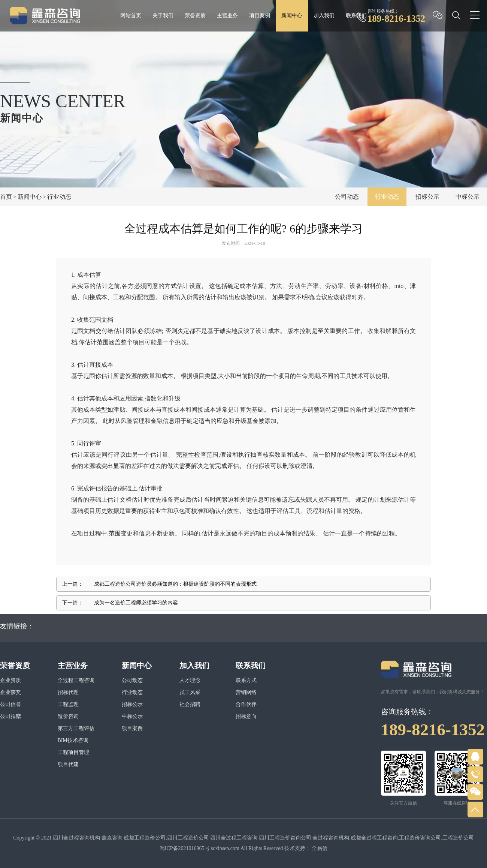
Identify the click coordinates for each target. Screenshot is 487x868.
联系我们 (356, 16)
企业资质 (10, 680)
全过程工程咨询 (76, 680)
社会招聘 (190, 704)
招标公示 (427, 197)
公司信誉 (10, 704)
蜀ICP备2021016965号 (185, 848)
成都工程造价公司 (145, 838)
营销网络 (246, 692)
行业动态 (59, 197)
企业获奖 (10, 692)
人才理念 (190, 680)
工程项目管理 (73, 752)
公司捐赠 (10, 716)
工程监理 (68, 704)
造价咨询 (68, 716)
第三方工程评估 (76, 728)
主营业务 (227, 16)
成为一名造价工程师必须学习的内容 (136, 603)
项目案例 (260, 16)
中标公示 (468, 197)
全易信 (320, 848)
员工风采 (190, 692)
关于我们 (163, 16)
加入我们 (324, 16)
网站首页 (131, 16)
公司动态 (347, 197)
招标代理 (68, 692)
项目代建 (68, 764)
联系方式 (246, 680)
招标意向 (246, 716)
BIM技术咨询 (73, 740)
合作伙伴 (246, 704)
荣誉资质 (195, 16)
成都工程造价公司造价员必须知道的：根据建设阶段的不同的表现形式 (175, 584)
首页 (6, 197)
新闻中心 (292, 16)
